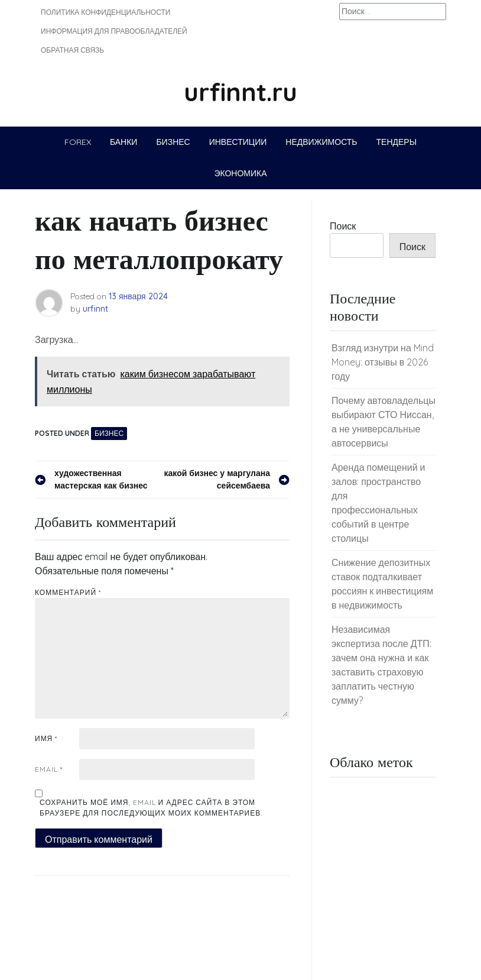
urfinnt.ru (240, 92)
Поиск (343, 226)
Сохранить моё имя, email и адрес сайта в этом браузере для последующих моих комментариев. (151, 808)
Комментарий (68, 592)
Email (49, 769)
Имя (46, 738)
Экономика (240, 173)
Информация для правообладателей (114, 31)
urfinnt (95, 309)
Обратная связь (72, 50)
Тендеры (397, 142)
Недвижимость (321, 142)
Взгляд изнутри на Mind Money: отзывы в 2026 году (383, 362)
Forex (78, 142)
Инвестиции (238, 142)
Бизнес (173, 142)
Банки (124, 142)
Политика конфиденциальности (105, 12)
